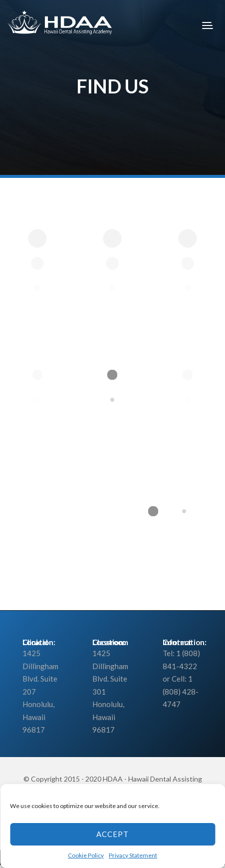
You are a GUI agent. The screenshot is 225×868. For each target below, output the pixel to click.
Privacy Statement (133, 855)
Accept (112, 834)
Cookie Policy (86, 855)
